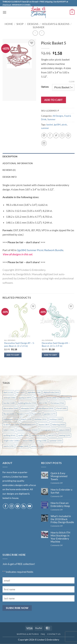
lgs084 (57, 125)
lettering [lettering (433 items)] (59, 425)
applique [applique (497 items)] (25, 398)
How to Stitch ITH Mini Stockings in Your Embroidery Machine (60, 537)
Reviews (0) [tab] (9, 170)
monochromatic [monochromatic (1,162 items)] (27, 430)
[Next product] (35, 33)
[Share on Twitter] (56, 136)
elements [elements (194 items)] (28, 408)
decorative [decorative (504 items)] (11, 408)
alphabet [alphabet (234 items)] (34, 392)
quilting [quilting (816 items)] (9, 435)
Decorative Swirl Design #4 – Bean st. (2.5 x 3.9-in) (56, 344)
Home (9, 24)
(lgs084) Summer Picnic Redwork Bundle (40, 250)
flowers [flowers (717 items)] (23, 414)
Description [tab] (10, 156)
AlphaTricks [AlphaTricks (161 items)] (51, 392)
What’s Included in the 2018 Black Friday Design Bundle (62, 519)
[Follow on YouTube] (30, 506)
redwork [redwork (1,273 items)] (38, 435)
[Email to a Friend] (62, 136)
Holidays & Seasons (56, 24)
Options (45, 87)
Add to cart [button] (13, 355)
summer (45, 128)
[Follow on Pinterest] (18, 506)
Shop (20, 24)
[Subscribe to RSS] (24, 506)
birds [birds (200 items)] (52, 398)
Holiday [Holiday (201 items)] (41, 419)
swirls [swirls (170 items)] (9, 446)
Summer (38, 27)
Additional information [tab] (18, 163)
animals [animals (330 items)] (9, 398)
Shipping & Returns (28, 634)
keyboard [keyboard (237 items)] (29, 425)
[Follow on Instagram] (12, 506)
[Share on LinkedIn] (44, 143)
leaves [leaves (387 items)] (44, 425)
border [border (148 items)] (9, 403)
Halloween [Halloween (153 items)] (11, 419)
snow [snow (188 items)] (28, 441)
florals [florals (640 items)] (9, 414)
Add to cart (53, 100)
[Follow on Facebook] (6, 506)
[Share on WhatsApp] (44, 136)
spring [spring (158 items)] (41, 441)
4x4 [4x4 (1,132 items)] (8, 392)
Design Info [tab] (10, 177)
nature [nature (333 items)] (64, 430)
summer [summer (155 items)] (56, 441)
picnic (64, 125)
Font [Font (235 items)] (37, 414)
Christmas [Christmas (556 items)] (57, 403)
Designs (33, 24)
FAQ (43, 634)
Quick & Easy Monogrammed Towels (59, 476)
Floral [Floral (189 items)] (61, 408)
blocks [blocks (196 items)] (65, 398)
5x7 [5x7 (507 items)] (20, 392)
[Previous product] (42, 33)
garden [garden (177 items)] (50, 414)
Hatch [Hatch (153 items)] (26, 419)
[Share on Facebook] (50, 136)
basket (50, 125)
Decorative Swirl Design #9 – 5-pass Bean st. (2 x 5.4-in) (19, 344)
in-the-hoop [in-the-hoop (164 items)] (11, 425)
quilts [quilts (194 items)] (23, 435)
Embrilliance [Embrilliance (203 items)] (45, 408)
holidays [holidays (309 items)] (56, 419)
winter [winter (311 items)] (37, 446)
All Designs (58, 116)
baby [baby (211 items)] (39, 398)
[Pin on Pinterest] (68, 136)
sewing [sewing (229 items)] (65, 435)
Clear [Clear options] (72, 82)
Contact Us (54, 634)
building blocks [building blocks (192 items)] (27, 403)
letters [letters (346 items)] (9, 430)
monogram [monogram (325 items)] (48, 430)
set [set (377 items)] (52, 435)
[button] (5, 12)
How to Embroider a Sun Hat (61, 491)
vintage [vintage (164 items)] (22, 446)
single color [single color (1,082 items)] (12, 441)
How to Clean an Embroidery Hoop (60, 504)
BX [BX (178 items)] (43, 403)
